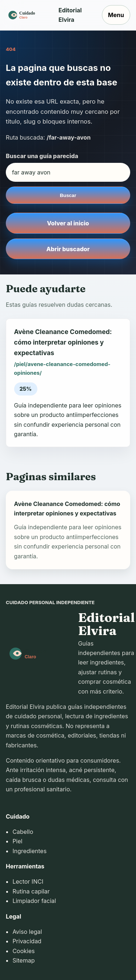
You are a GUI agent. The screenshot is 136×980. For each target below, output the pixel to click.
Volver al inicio (68, 223)
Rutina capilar (31, 891)
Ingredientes (29, 851)
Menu (116, 15)
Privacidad (27, 941)
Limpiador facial (34, 901)
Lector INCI (28, 881)
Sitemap (23, 960)
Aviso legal (27, 932)
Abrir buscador (68, 249)
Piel (17, 841)
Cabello (23, 832)
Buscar (68, 195)
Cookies (23, 951)
